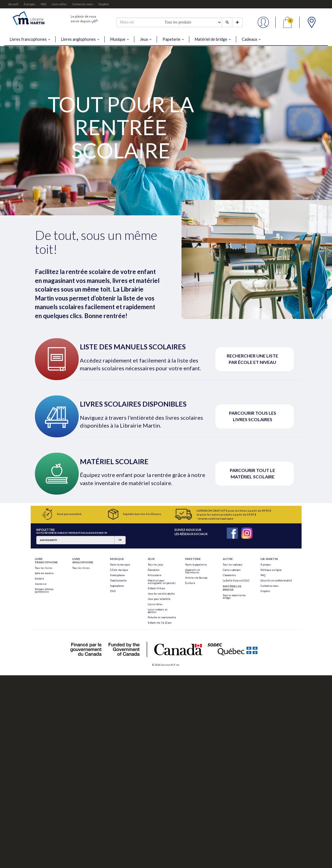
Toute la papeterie (196, 565)
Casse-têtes (155, 604)
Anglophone (117, 586)
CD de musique (119, 570)
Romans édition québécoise (44, 590)
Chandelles (230, 575)
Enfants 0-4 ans (157, 588)
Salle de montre (44, 573)
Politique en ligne (271, 570)
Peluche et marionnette (162, 617)
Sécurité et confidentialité (276, 580)
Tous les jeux (156, 565)
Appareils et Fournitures (193, 571)
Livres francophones (30, 39)
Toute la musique (120, 565)
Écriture (190, 583)
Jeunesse (41, 584)
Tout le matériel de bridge (234, 597)
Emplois (104, 4)
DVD (113, 591)
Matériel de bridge (213, 39)
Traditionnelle (118, 580)
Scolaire (40, 579)
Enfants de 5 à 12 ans (160, 623)
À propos (29, 4)
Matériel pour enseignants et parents (162, 582)
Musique (120, 39)
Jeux (146, 39)
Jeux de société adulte (161, 594)
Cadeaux (251, 39)
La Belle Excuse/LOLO (236, 580)
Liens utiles (59, 4)
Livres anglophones (80, 39)
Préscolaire (155, 575)
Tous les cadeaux (233, 565)
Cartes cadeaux (232, 570)
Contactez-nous (83, 4)
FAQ (43, 4)
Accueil (13, 4)
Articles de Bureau (196, 578)
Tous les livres (44, 568)
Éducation (153, 570)
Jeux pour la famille (159, 599)
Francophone (117, 575)
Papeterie (173, 39)
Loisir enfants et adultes (158, 611)
